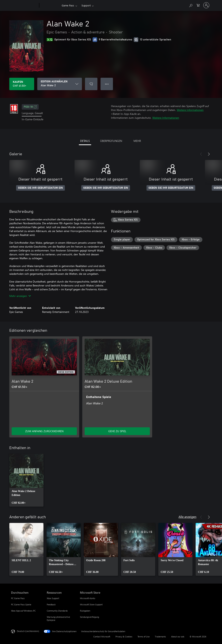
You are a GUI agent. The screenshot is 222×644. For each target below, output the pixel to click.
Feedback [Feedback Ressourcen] (51, 604)
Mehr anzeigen (20, 296)
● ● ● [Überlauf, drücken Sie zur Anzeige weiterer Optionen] (107, 84)
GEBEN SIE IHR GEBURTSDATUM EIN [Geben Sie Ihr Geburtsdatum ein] (40, 188)
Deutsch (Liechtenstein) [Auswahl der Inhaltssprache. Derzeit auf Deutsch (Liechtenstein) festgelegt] (28, 631)
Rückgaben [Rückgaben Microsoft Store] (85, 611)
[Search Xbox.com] (191, 5)
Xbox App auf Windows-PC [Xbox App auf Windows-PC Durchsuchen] (23, 611)
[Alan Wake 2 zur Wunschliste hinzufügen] (91, 84)
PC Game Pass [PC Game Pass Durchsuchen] (18, 598)
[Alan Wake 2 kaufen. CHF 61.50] (22, 84)
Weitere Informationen (190, 110)
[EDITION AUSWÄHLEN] (60, 84)
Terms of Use (144, 637)
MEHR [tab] (137, 141)
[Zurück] (201, 154)
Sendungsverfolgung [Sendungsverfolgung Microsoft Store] (89, 617)
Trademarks (160, 637)
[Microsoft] (24, 5)
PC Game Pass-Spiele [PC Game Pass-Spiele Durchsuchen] (21, 604)
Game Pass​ (68, 5)
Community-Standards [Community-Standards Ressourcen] (57, 611)
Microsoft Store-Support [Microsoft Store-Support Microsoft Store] (91, 604)
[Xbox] (50, 5)
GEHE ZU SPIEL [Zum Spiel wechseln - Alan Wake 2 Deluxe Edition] (117, 431)
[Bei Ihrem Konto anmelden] (206, 5)
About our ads (178, 637)
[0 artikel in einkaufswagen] (198, 5)
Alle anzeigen (187, 517)
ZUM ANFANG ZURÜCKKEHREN (44, 431)
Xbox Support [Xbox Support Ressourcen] (53, 598)
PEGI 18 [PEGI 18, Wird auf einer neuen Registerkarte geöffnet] (30, 107)
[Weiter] (209, 154)
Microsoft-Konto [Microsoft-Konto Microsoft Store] (88, 598)
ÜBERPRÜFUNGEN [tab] (111, 141)
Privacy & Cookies (124, 637)
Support (86, 5)
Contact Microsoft (102, 637)
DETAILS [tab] (85, 141)
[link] (26, 480)
